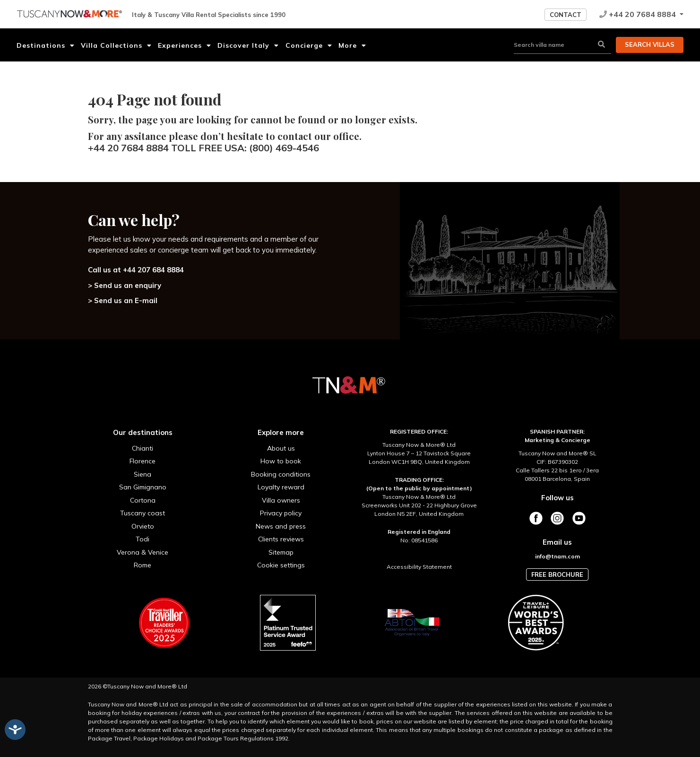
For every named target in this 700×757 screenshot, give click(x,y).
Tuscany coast (143, 513)
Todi (143, 539)
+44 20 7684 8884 (639, 14)
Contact (566, 15)
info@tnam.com (557, 556)
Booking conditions (281, 474)
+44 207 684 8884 (153, 270)
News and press (281, 526)
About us (281, 448)
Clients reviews (281, 539)
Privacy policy (281, 513)
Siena (143, 474)
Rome (143, 565)
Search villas (650, 44)
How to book (281, 461)
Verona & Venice (143, 552)
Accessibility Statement (419, 567)
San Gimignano (143, 487)
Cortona (143, 500)
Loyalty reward (281, 487)
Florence (143, 461)
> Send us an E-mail (123, 300)
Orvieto (143, 526)
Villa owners (281, 500)
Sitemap (281, 552)
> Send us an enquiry (125, 285)
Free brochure (557, 574)
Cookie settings (281, 565)
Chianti (143, 448)
